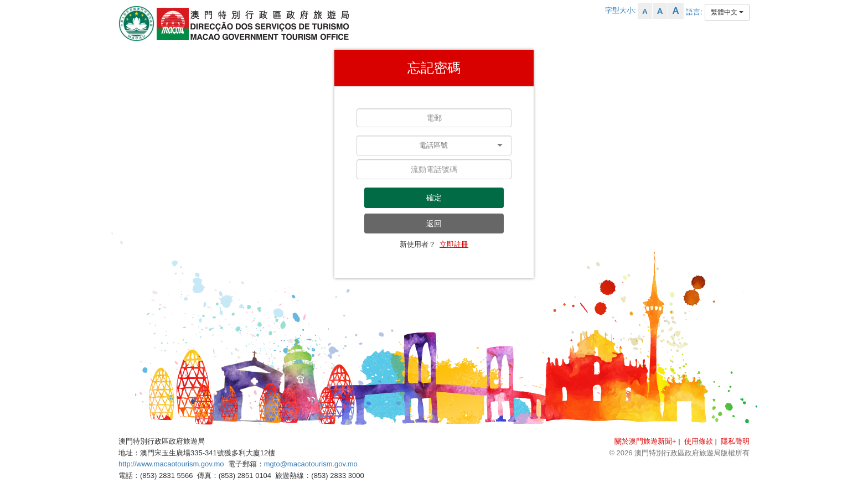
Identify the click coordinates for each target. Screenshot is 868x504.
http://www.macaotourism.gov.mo (171, 464)
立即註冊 (454, 244)
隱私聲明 (735, 441)
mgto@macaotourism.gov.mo (311, 464)
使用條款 (699, 441)
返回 (434, 224)
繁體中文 (727, 12)
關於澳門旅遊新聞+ (645, 441)
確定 (434, 198)
